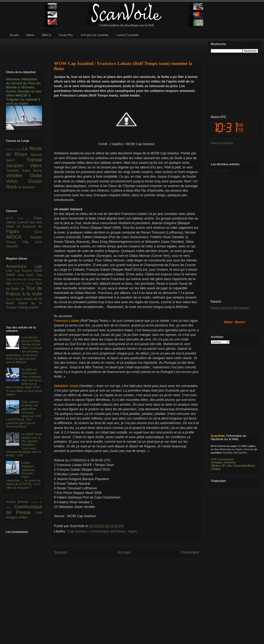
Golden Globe (14, 149)
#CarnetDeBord (244, 466)
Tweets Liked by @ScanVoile (230, 308)
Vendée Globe (24, 175)
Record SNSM (32, 271)
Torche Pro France (24, 284)
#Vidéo (216, 469)
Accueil (124, 552)
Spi (9, 283)
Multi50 (36, 237)
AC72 (12, 218)
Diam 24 (14, 226)
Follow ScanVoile (222, 143)
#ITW (214, 459)
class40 (12, 246)
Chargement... (220, 171)
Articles (12, 502)
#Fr (224, 466)
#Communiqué (226, 459)
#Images (217, 462)
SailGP (16, 160)
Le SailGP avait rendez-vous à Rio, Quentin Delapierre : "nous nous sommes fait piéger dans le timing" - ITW (24, 445)
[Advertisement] (126, 47)
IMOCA (18, 237)
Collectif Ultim (27, 222)
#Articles (230, 462)
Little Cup (14, 271)
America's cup (24, 266)
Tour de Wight (15, 299)
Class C (25, 218)
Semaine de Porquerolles (27, 279)
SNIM (12, 275)
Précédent (190, 552)
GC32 (38, 232)
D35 (39, 222)
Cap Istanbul (78, 531)
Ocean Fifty (20, 242)
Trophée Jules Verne (24, 171)
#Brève (216, 466)
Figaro (132, 531)
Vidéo (23, 517)
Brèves (24, 502)
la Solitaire (27, 187)
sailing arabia (28, 307)
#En (230, 466)
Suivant (61, 552)
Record (36, 155)
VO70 (38, 242)
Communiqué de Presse (108, 531)
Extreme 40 (32, 226)
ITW (39, 513)
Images (12, 517)
